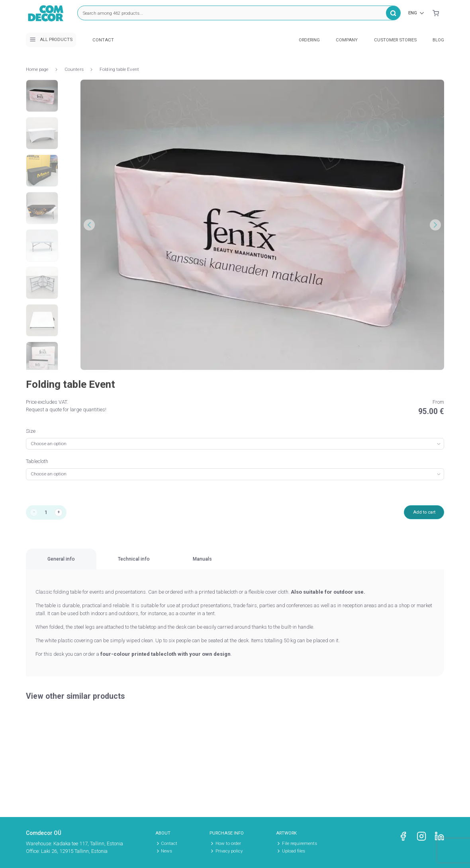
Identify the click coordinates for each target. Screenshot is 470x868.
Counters (74, 69)
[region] (235, 564)
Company (347, 40)
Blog (438, 40)
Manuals (287, 564)
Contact (103, 40)
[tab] (78, 564)
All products (51, 39)
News (166, 851)
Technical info (185, 564)
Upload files (294, 851)
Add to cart (421, 513)
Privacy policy (229, 851)
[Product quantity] (48, 513)
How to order (228, 843)
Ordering (309, 40)
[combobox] (235, 444)
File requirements (300, 843)
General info (78, 564)
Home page (37, 69)
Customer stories (395, 40)
